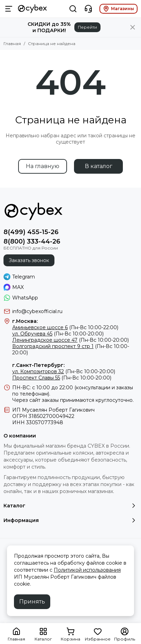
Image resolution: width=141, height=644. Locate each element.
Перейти (87, 27)
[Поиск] (73, 9)
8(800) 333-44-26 (32, 241)
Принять (32, 602)
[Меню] (9, 9)
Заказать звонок (29, 260)
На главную (43, 166)
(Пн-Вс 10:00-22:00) (65, 327)
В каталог (99, 166)
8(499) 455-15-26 (31, 232)
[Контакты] (88, 9)
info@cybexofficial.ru (37, 311)
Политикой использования (87, 570)
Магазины (118, 9)
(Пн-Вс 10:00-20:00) (58, 334)
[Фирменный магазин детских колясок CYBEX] (32, 9)
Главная (12, 44)
